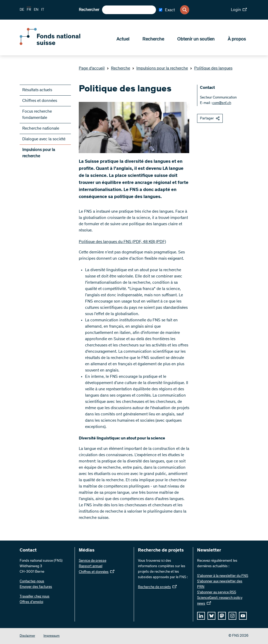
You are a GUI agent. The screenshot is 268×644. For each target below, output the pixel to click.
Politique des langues (211, 68)
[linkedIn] (201, 616)
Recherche (153, 39)
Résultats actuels (37, 90)
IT (43, 10)
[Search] (185, 10)
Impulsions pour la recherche (160, 68)
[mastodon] (222, 616)
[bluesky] (211, 616)
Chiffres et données (40, 101)
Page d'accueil (92, 68)
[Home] (58, 44)
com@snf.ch (222, 103)
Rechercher (89, 10)
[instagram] (232, 616)
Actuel (123, 39)
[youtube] (243, 616)
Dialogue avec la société (44, 139)
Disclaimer (27, 636)
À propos (237, 39)
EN (36, 10)
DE (22, 10)
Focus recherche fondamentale (37, 115)
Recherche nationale (41, 129)
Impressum (52, 636)
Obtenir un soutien (196, 39)
